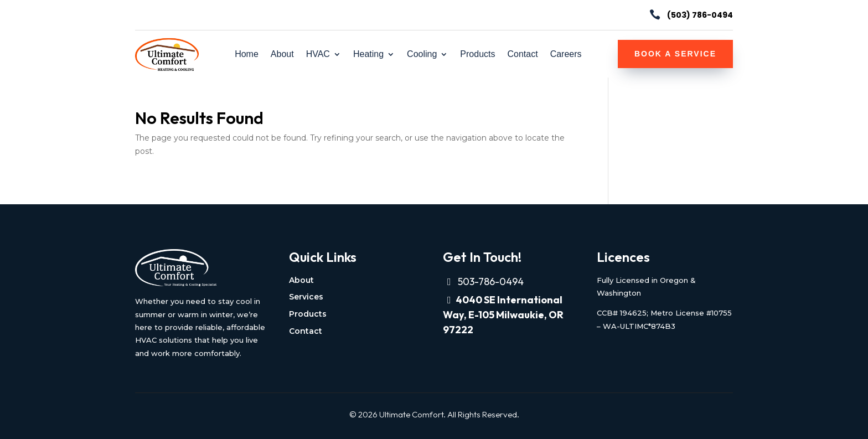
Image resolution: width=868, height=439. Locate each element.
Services (306, 297)
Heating (368, 55)
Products (477, 55)
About (282, 55)
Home (247, 55)
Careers (566, 55)
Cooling (422, 55)
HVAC (318, 55)
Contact (522, 55)
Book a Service (675, 54)
